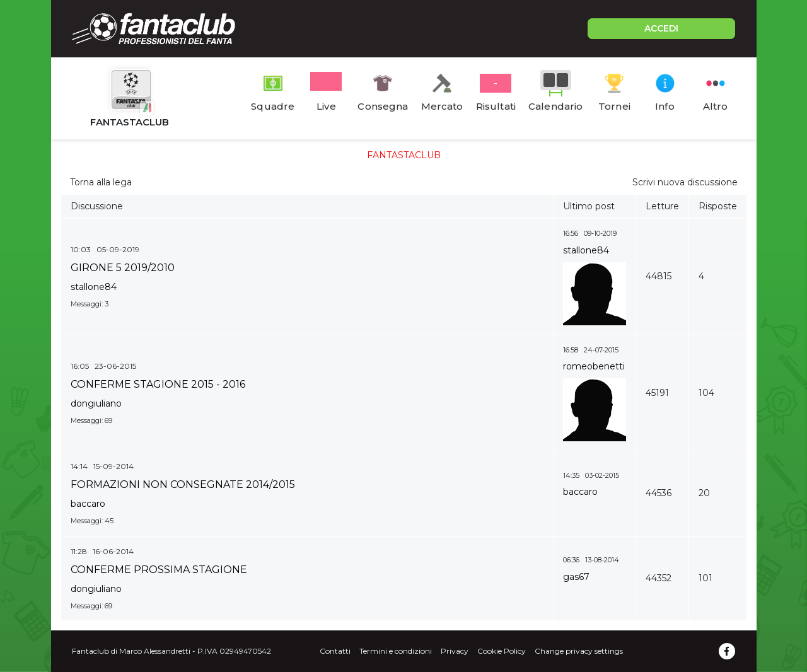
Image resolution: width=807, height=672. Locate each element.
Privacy (455, 651)
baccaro (88, 504)
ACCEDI (661, 28)
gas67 (576, 577)
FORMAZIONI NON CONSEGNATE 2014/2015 (183, 484)
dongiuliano (96, 403)
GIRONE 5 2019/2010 (123, 268)
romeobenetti (594, 366)
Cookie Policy (502, 651)
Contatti (335, 651)
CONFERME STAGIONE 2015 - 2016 (158, 384)
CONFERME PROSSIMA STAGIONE (159, 570)
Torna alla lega (101, 182)
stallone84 (94, 287)
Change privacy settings (579, 651)
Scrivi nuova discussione (685, 182)
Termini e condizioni (396, 651)
